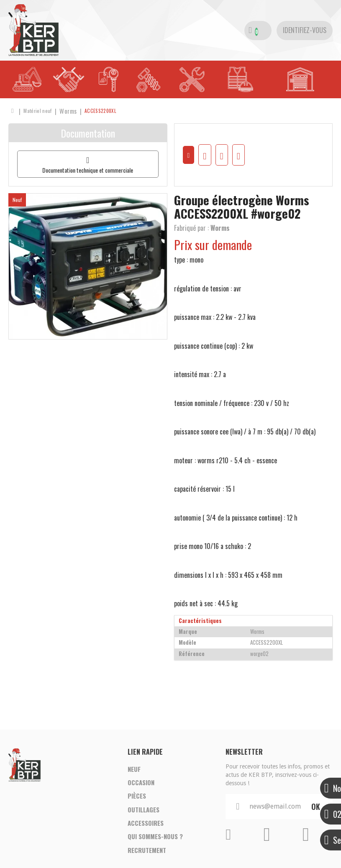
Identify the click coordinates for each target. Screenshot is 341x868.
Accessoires (146, 834)
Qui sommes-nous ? (155, 850)
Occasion (141, 786)
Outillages (144, 818)
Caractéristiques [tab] (200, 621)
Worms (220, 228)
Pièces (137, 802)
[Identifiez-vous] (305, 31)
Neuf (134, 770)
